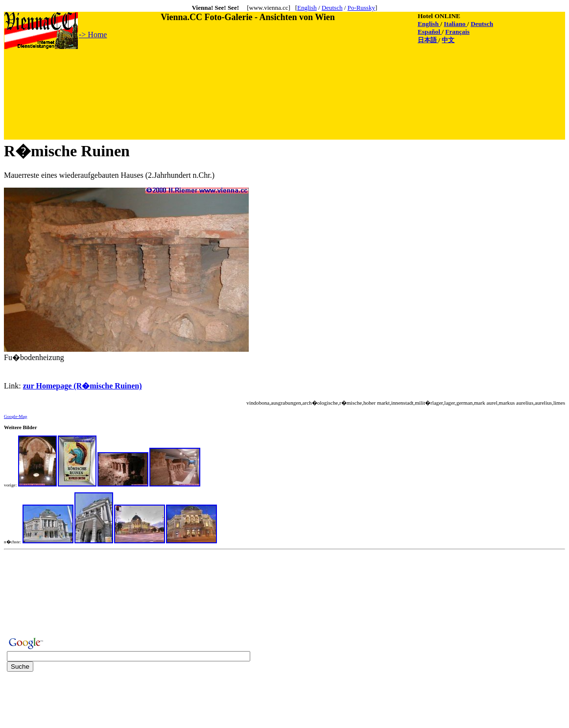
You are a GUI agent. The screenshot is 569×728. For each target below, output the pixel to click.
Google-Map (15, 416)
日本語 (428, 40)
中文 (448, 40)
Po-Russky (361, 8)
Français (457, 32)
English (307, 8)
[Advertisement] (183, 72)
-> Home (93, 35)
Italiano (455, 24)
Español (430, 32)
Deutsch (332, 8)
